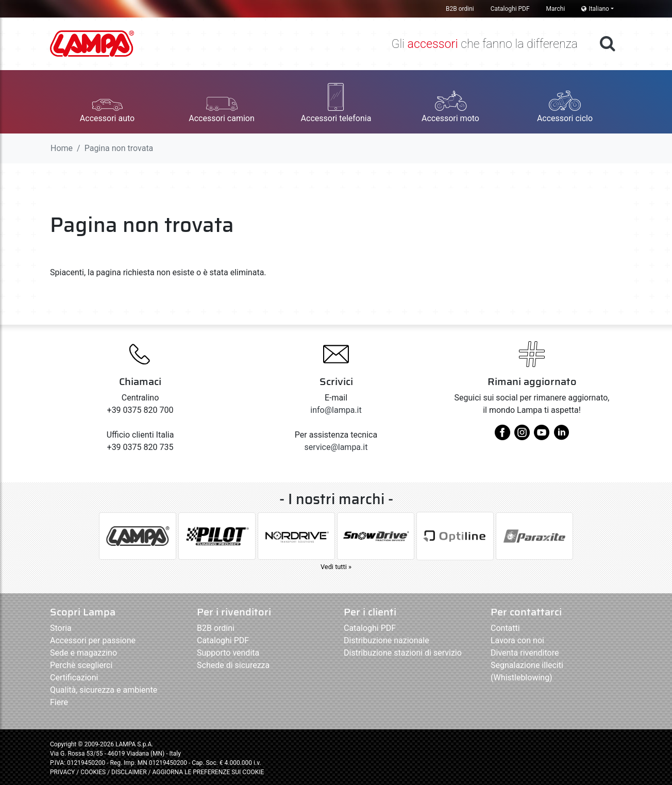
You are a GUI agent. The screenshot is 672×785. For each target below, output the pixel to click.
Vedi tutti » (336, 567)
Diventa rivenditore (525, 653)
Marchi (556, 9)
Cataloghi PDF (510, 9)
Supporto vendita (228, 653)
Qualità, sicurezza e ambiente (104, 690)
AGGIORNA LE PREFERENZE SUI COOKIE (208, 772)
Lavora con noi (517, 640)
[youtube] (542, 436)
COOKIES (93, 772)
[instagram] (522, 436)
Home (62, 148)
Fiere (59, 702)
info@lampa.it (336, 410)
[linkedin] (561, 436)
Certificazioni (74, 678)
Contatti (505, 628)
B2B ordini (460, 9)
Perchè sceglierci (81, 665)
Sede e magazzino (83, 653)
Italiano (595, 9)
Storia (61, 628)
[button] (107, 102)
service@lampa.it (336, 447)
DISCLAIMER (130, 772)
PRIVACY (62, 772)
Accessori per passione (93, 640)
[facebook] (502, 436)
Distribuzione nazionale (387, 640)
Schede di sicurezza (233, 665)
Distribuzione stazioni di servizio (403, 653)
